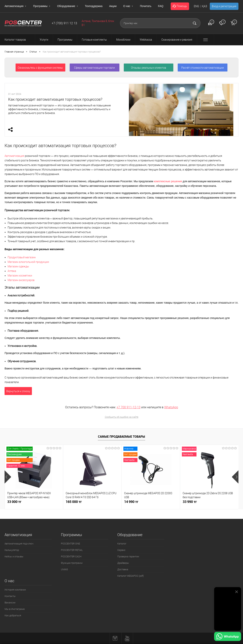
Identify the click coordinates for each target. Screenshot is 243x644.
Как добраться (13, 615)
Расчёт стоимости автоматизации (203, 68)
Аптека (12, 271)
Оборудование (68, 6)
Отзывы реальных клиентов (149, 68)
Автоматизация (15, 6)
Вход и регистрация (224, 6)
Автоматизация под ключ (19, 544)
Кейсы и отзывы (14, 556)
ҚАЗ (204, 6)
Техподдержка (94, 6)
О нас (128, 6)
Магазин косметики (20, 276)
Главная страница (14, 52)
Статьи (33, 52)
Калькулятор (12, 550)
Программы (42, 6)
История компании (15, 590)
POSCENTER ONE (70, 544)
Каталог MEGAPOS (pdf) (131, 576)
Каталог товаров (19, 40)
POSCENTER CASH (71, 556)
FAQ (161, 6)
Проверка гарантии (128, 556)
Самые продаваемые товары (121, 437)
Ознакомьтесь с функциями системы (40, 68)
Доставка (123, 569)
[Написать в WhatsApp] (228, 637)
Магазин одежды (18, 266)
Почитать (146, 6)
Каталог (122, 544)
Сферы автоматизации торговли (94, 68)
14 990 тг (131, 502)
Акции (113, 6)
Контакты (10, 596)
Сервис (121, 550)
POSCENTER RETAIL (72, 550)
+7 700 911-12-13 (129, 407)
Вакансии (10, 603)
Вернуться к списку (18, 391)
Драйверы (123, 563)
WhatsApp (171, 407)
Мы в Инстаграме (15, 609)
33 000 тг (14, 502)
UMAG (64, 569)
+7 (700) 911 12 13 (64, 23)
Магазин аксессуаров (21, 280)
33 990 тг (190, 502)
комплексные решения (168, 181)
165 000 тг (74, 502)
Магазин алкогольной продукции (28, 262)
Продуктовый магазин (22, 257)
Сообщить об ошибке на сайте (122, 417)
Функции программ (72, 563)
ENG (196, 6)
